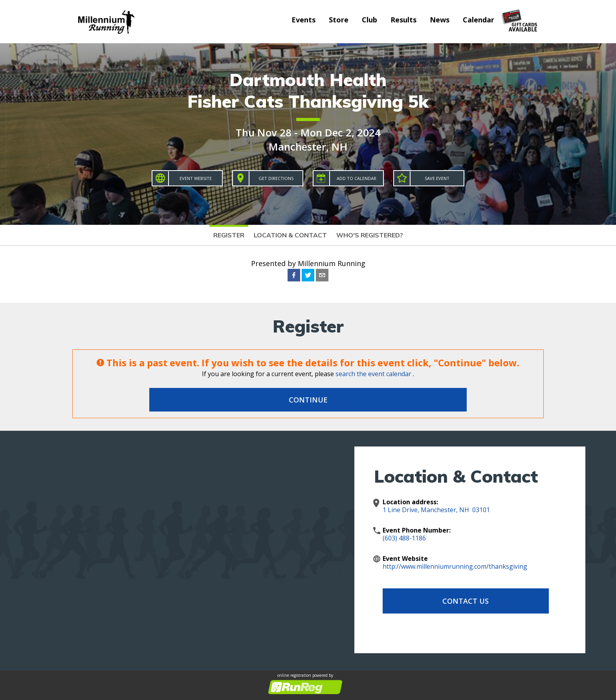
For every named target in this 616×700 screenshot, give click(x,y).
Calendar (478, 20)
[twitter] (308, 275)
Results (403, 20)
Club (369, 20)
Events (303, 20)
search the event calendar (373, 374)
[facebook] (294, 275)
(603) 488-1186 (404, 538)
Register (229, 235)
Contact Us (445, 601)
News (440, 20)
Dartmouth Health (308, 80)
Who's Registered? (370, 235)
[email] (322, 275)
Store (339, 20)
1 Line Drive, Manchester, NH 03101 (436, 510)
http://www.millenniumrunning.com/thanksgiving (455, 566)
